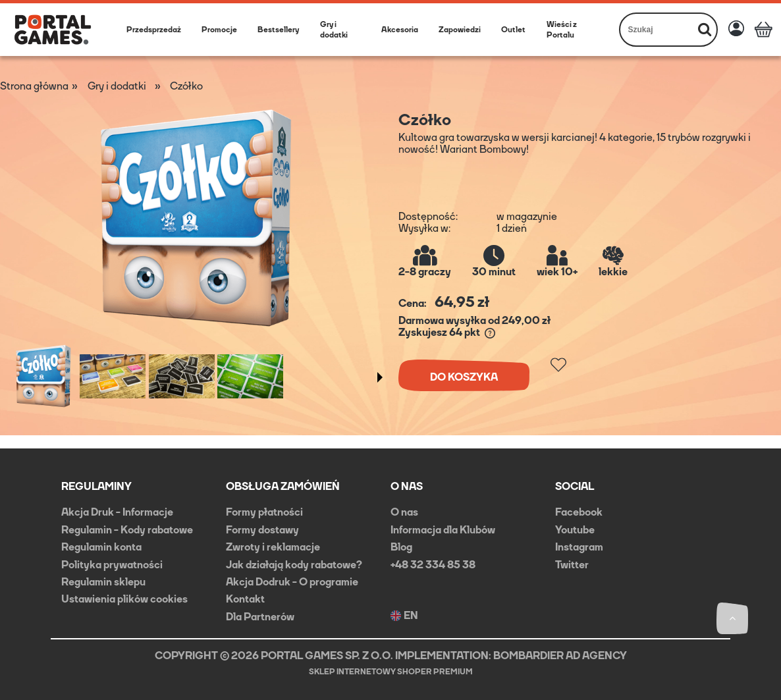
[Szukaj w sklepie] (657, 30)
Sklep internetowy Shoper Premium (391, 672)
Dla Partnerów (260, 617)
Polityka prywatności (112, 565)
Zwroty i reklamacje (273, 547)
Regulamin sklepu (103, 582)
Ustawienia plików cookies (124, 599)
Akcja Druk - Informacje (117, 512)
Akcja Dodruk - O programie (292, 582)
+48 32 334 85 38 (433, 565)
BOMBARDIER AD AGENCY (560, 656)
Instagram (579, 547)
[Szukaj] (705, 30)
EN (404, 616)
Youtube (575, 530)
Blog (401, 547)
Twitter (572, 565)
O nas (404, 512)
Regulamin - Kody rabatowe (127, 530)
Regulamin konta (101, 547)
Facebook (579, 512)
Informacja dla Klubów (443, 530)
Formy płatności (264, 512)
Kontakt (245, 599)
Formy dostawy (262, 530)
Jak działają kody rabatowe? (294, 565)
